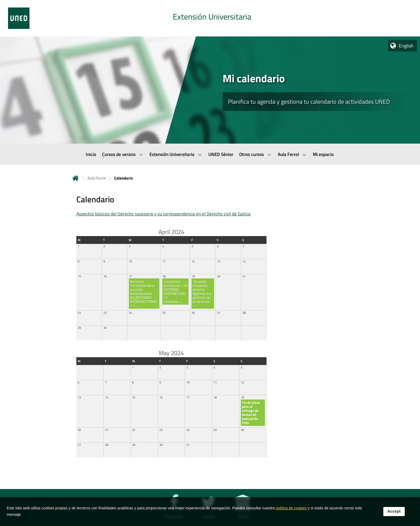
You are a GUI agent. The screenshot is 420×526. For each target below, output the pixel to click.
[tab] (210, 18)
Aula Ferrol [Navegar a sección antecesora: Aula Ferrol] (96, 178)
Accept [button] (394, 515)
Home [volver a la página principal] (76, 178)
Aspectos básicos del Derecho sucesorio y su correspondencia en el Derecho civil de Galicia (163, 214)
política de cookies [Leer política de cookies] (291, 512)
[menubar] (210, 154)
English (406, 46)
